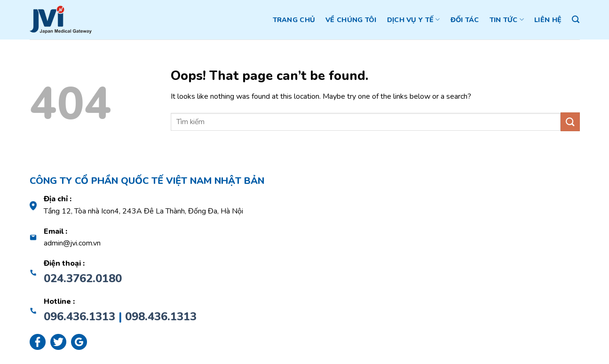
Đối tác (465, 20)
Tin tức (507, 20)
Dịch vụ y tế (414, 20)
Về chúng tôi (351, 20)
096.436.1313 (79, 317)
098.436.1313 (161, 317)
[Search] (576, 20)
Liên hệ (548, 20)
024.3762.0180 (83, 278)
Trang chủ (294, 20)
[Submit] (570, 122)
